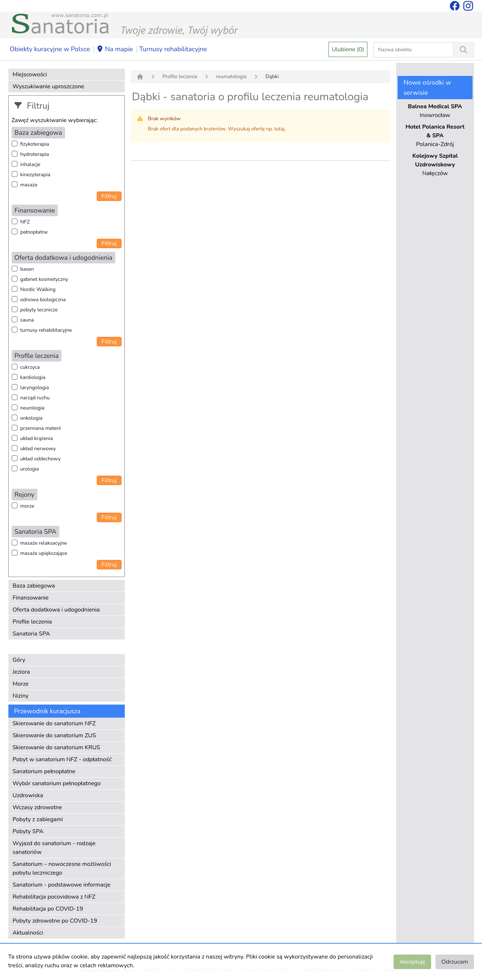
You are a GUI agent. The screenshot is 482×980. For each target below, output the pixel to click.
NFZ (25, 222)
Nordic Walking (38, 289)
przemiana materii (41, 428)
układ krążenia (37, 438)
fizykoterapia (35, 144)
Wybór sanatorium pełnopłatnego (57, 783)
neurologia (33, 408)
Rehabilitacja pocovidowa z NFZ (54, 897)
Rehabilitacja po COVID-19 (48, 909)
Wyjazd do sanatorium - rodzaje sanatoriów (54, 848)
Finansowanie (31, 598)
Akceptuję (412, 962)
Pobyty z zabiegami (38, 819)
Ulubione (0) (348, 49)
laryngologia (35, 388)
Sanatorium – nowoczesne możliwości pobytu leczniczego (62, 868)
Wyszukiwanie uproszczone (49, 86)
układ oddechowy (41, 459)
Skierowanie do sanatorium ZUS (54, 735)
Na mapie (115, 49)
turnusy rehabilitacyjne (46, 330)
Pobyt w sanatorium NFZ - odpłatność (62, 759)
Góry (19, 660)
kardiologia (33, 377)
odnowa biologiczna (43, 300)
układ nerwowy (38, 449)
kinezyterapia (35, 175)
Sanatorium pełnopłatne (44, 771)
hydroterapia (35, 154)
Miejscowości (30, 74)
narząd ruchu (35, 398)
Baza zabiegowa (34, 586)
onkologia (31, 418)
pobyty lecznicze (39, 310)
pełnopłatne (34, 232)
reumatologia (231, 76)
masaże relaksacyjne (44, 543)
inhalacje (30, 164)
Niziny (21, 696)
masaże (29, 185)
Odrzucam (455, 962)
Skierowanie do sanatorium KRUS (57, 747)
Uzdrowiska (28, 795)
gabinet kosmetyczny (44, 279)
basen (27, 269)
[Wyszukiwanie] (463, 50)
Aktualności (28, 933)
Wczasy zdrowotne (37, 807)
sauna (27, 320)
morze (27, 506)
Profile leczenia (32, 622)
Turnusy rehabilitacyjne (173, 49)
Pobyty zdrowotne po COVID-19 (55, 921)
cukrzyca (30, 367)
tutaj (279, 129)
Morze (21, 684)
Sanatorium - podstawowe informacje (62, 885)
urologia (30, 469)
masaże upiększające (44, 553)
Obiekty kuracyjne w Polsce (50, 49)
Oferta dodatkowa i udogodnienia (56, 610)
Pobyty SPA (28, 831)
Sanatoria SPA (31, 634)
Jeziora (21, 672)
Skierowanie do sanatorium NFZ (54, 723)
